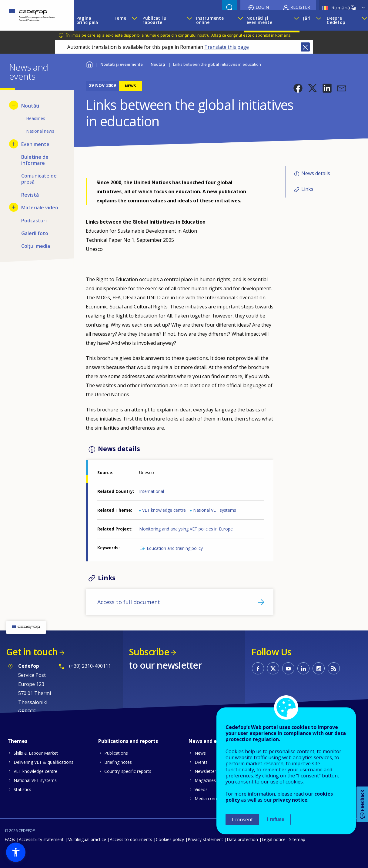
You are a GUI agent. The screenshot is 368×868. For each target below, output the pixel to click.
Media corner (208, 798)
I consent (242, 820)
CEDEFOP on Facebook (258, 668)
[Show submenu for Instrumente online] (239, 20)
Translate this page (227, 47)
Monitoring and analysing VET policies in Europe (186, 529)
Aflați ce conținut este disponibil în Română (251, 35)
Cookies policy (170, 839)
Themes (17, 741)
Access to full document (129, 602)
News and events (209, 741)
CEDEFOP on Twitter (273, 668)
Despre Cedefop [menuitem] (336, 20)
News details (316, 173)
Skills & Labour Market (36, 753)
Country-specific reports (128, 771)
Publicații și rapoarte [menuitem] (155, 20)
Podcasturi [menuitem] (34, 221)
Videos (201, 789)
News (200, 753)
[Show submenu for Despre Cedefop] (363, 20)
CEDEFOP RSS (334, 668)
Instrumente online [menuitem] (210, 20)
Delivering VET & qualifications (43, 762)
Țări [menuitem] (306, 18)
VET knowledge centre (164, 510)
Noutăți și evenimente (122, 64)
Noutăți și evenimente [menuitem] (259, 20)
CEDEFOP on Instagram (319, 668)
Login (262, 7)
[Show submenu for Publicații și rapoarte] (189, 20)
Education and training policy (175, 548)
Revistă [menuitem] (30, 195)
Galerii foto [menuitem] (35, 233)
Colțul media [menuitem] (36, 246)
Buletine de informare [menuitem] (35, 160)
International (152, 491)
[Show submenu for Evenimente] (14, 144)
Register (300, 7)
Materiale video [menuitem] (40, 208)
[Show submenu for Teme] (134, 20)
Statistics (22, 789)
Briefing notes (118, 762)
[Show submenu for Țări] (319, 20)
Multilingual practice (87, 839)
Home (90, 63)
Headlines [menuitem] (36, 118)
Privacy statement (205, 839)
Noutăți (158, 64)
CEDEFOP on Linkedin (303, 668)
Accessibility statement (41, 839)
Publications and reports (128, 741)
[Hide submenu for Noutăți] (14, 105)
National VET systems (215, 510)
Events (201, 762)
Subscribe (149, 652)
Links (307, 189)
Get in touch (32, 652)
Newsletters (206, 771)
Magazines (205, 780)
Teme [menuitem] (120, 18)
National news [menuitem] (40, 131)
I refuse (276, 819)
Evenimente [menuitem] (35, 144)
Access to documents (131, 839)
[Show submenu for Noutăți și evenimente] (295, 20)
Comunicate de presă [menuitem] (39, 179)
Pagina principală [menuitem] (87, 20)
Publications (116, 753)
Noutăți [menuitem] (30, 106)
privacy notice (290, 800)
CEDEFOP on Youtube (288, 668)
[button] (298, 88)
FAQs (10, 839)
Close (305, 47)
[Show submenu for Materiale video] (14, 207)
